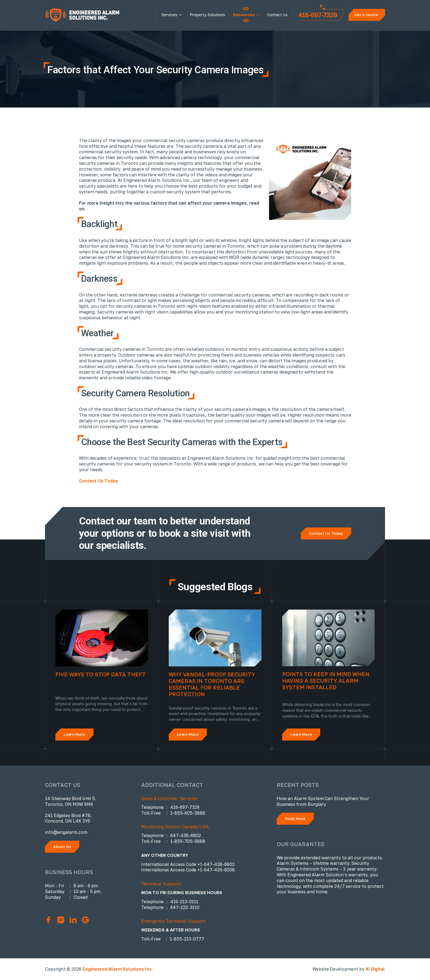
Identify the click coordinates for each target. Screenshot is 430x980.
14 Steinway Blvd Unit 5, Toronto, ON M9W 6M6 (71, 801)
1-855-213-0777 (187, 939)
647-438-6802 (186, 835)
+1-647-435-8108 (216, 870)
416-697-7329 (318, 14)
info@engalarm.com (66, 832)
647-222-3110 (185, 907)
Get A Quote (366, 15)
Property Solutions (207, 15)
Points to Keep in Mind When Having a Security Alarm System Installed (326, 680)
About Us (62, 847)
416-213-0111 (184, 902)
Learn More (74, 734)
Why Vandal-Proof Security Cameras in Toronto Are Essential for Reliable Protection (212, 684)
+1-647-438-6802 (216, 864)
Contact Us (277, 15)
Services (169, 15)
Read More (295, 819)
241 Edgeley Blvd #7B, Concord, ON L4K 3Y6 (68, 818)
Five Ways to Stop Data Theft (101, 674)
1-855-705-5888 (188, 841)
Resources (244, 15)
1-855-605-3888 (188, 813)
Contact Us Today (98, 481)
